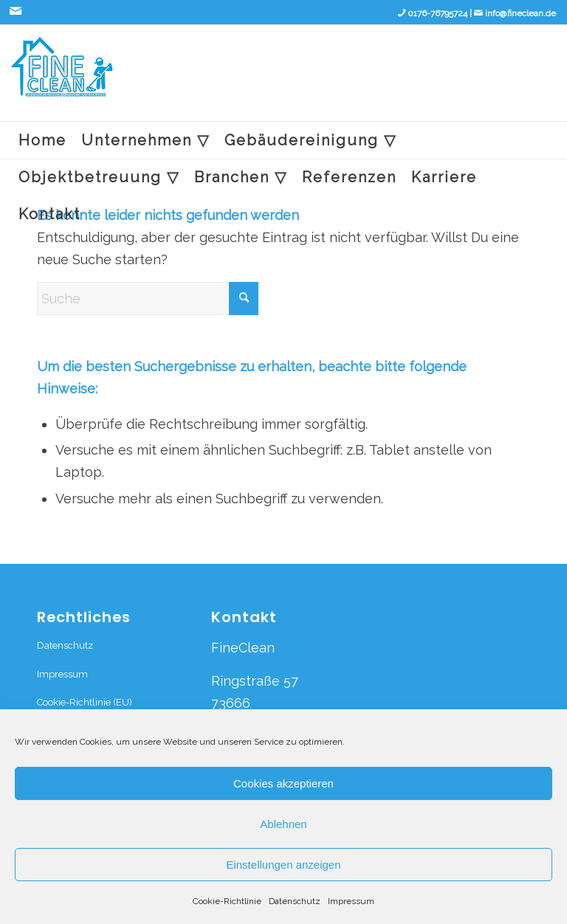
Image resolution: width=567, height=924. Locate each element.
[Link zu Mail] (16, 11)
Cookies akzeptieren (283, 783)
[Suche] (148, 299)
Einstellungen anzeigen (283, 865)
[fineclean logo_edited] (62, 79)
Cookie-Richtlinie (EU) (85, 702)
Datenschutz (295, 901)
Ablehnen (283, 824)
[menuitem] (42, 140)
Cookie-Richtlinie (227, 901)
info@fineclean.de (520, 13)
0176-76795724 (437, 13)
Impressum (351, 901)
